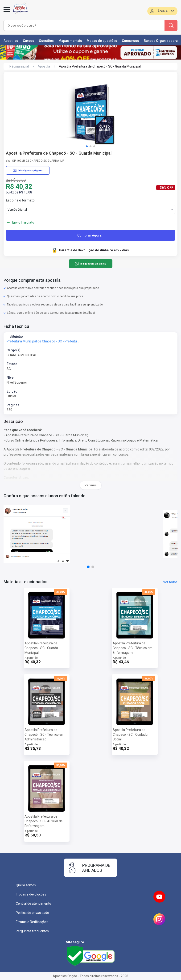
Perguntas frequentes (32, 931)
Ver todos (170, 582)
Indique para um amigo (90, 264)
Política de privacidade (32, 913)
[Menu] (7, 12)
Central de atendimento (33, 904)
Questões (46, 41)
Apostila (44, 66)
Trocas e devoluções (31, 894)
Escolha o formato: (21, 200)
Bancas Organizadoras (162, 41)
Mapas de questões (102, 41)
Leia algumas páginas (28, 170)
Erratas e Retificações (32, 922)
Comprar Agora (89, 235)
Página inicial (19, 66)
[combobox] (78, 25)
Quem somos (26, 885)
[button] (87, 146)
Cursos (29, 41)
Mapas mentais (70, 41)
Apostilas (11, 41)
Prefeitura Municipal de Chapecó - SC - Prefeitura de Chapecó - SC (56, 341)
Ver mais (91, 485)
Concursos (130, 41)
